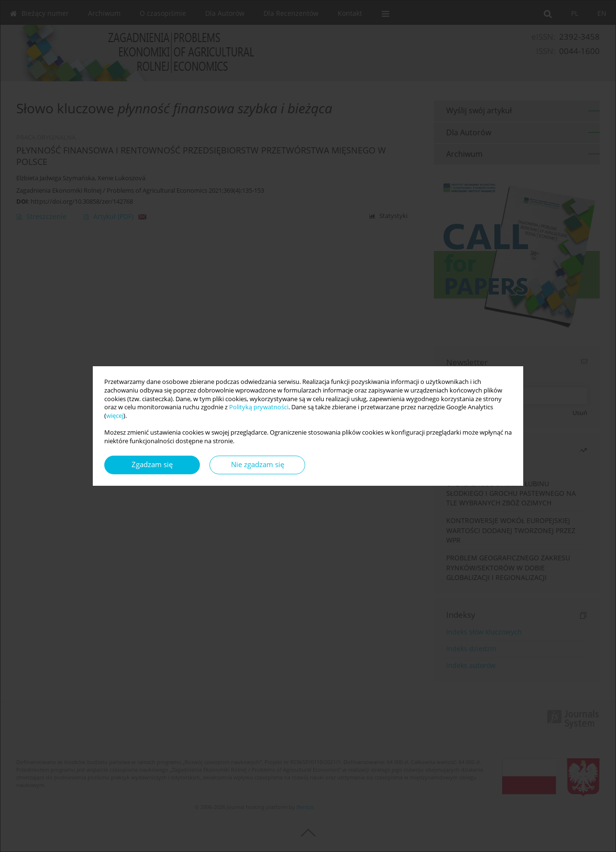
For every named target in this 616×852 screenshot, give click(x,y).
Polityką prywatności (259, 407)
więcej (115, 416)
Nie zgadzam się (258, 464)
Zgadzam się (152, 464)
